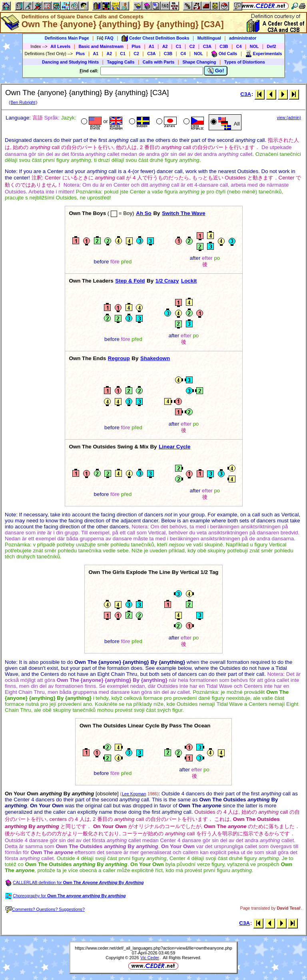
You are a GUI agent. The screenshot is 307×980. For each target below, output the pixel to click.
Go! (216, 71)
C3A (207, 46)
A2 (165, 46)
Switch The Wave (183, 213)
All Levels (60, 46)
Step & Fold (130, 281)
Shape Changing (199, 62)
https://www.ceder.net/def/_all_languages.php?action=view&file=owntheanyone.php (153, 948)
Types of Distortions (245, 62)
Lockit (189, 281)
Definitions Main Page (67, 38)
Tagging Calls (121, 62)
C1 (179, 46)
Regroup (119, 358)
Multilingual (209, 38)
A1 (152, 46)
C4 (239, 46)
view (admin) (289, 118)
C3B (224, 46)
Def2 (272, 46)
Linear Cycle (174, 447)
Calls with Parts (158, 62)
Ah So (144, 213)
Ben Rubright (23, 102)
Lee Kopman (134, 794)
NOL (254, 46)
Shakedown (155, 358)
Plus (136, 46)
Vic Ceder (150, 958)
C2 (192, 46)
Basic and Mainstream (101, 46)
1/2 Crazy (167, 281)
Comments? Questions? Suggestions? (45, 909)
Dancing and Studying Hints (70, 62)
